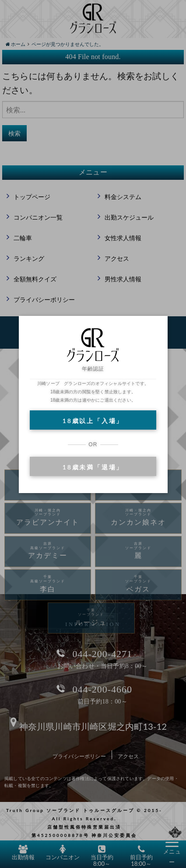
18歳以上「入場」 (93, 421)
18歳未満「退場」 (93, 467)
